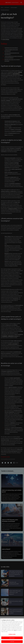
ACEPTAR (12, 642)
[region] (12, 631)
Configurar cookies (12, 634)
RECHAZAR (12, 638)
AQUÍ (15, 630)
